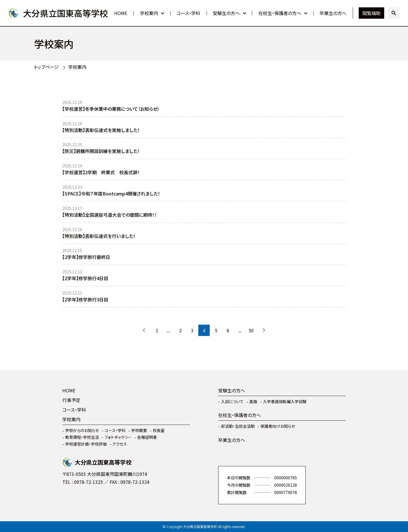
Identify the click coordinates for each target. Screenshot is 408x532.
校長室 (159, 430)
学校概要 (139, 430)
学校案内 (149, 13)
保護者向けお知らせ (278, 426)
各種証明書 (147, 437)
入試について (232, 401)
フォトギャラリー (118, 437)
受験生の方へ (226, 13)
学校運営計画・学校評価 (86, 444)
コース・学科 (188, 13)
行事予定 (71, 400)
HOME (121, 13)
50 (251, 330)
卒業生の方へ (333, 13)
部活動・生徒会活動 (238, 426)
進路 (253, 401)
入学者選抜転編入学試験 (285, 401)
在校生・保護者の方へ (280, 13)
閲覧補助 (371, 13)
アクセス (120, 444)
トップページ (46, 67)
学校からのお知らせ (82, 430)
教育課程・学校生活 (82, 437)
